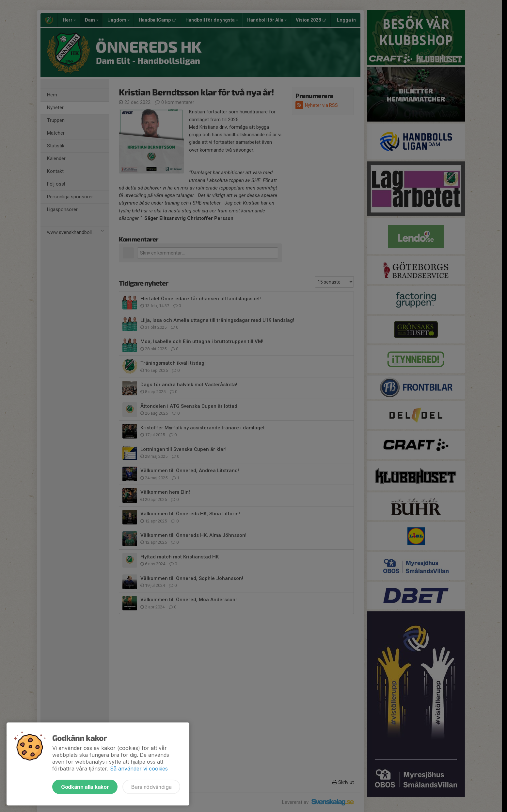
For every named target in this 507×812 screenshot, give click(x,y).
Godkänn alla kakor (85, 787)
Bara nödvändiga (151, 787)
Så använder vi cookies (139, 769)
